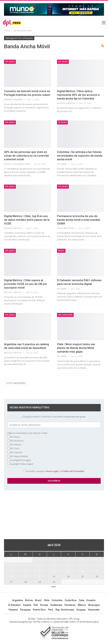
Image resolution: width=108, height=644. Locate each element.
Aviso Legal (52, 471)
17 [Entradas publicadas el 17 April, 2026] (68, 571)
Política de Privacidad (73, 471)
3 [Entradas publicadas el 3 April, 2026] (68, 560)
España (27, 605)
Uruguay (81, 610)
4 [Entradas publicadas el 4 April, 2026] (83, 560)
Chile (47, 600)
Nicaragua (94, 605)
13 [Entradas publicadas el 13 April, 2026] (11, 571)
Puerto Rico (39, 610)
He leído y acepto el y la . (54, 471)
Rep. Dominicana (65, 610)
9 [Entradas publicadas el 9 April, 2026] (54, 565)
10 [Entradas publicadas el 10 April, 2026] (68, 565)
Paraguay (25, 610)
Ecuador (91, 600)
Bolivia (29, 600)
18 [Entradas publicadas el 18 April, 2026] (82, 571)
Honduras (70, 605)
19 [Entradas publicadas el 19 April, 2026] (97, 571)
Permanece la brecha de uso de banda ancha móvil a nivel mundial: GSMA (79, 220)
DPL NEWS (10, 62)
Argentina (17, 600)
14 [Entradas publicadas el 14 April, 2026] (25, 571)
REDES (61, 251)
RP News (62, 122)
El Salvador (15, 605)
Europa (44, 605)
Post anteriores (16, 383)
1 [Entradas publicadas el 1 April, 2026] (40, 560)
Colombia (57, 600)
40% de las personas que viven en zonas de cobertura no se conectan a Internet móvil (26, 156)
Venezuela (94, 610)
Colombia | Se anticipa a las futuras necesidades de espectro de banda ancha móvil (80, 156)
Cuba (81, 600)
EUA (36, 605)
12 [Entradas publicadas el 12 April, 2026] (97, 565)
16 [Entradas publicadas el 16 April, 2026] (54, 571)
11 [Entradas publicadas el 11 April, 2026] (82, 565)
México (82, 605)
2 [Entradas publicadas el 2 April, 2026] (54, 560)
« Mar (53, 587)
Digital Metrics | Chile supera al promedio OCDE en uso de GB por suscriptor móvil (26, 284)
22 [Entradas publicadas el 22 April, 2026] (40, 576)
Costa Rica (70, 600)
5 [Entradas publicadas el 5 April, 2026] (97, 560)
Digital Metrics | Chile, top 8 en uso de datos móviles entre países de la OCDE (27, 220)
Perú (51, 610)
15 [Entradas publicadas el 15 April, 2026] (40, 571)
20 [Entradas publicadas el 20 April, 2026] (11, 576)
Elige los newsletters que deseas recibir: (28, 433)
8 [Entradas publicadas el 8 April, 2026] (40, 565)
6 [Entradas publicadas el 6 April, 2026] (11, 565)
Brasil (38, 600)
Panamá (13, 610)
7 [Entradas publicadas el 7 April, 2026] (25, 565)
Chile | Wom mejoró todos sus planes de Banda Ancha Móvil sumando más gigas (76, 348)
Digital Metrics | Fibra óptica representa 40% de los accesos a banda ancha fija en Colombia (78, 95)
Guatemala (56, 605)
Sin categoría (65, 315)
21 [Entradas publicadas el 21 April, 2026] (25, 576)
